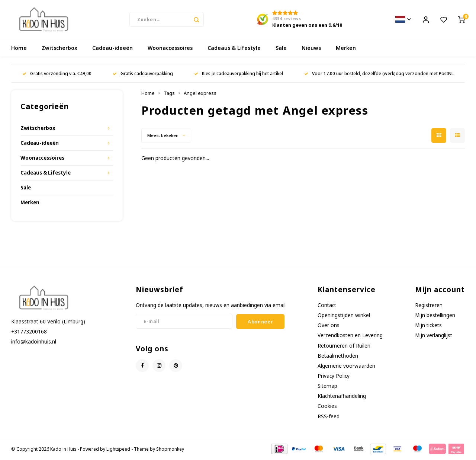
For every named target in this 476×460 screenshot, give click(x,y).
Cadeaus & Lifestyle (234, 50)
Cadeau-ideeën (112, 50)
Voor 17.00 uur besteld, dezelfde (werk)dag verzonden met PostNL (379, 76)
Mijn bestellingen (435, 317)
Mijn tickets (428, 327)
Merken (346, 50)
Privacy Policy (334, 378)
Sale (281, 50)
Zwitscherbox (59, 50)
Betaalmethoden (338, 358)
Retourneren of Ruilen (344, 348)
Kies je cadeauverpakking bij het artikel (239, 76)
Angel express (200, 95)
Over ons (329, 327)
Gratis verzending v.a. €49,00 (57, 76)
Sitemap (327, 388)
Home (19, 50)
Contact (327, 307)
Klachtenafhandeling (342, 398)
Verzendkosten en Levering (350, 337)
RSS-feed (329, 419)
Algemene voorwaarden (346, 368)
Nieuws (311, 50)
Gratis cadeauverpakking (143, 76)
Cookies (327, 408)
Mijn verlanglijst (434, 337)
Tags (169, 95)
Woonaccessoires (170, 50)
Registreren (429, 307)
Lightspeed (118, 451)
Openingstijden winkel (344, 317)
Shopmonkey (170, 451)
